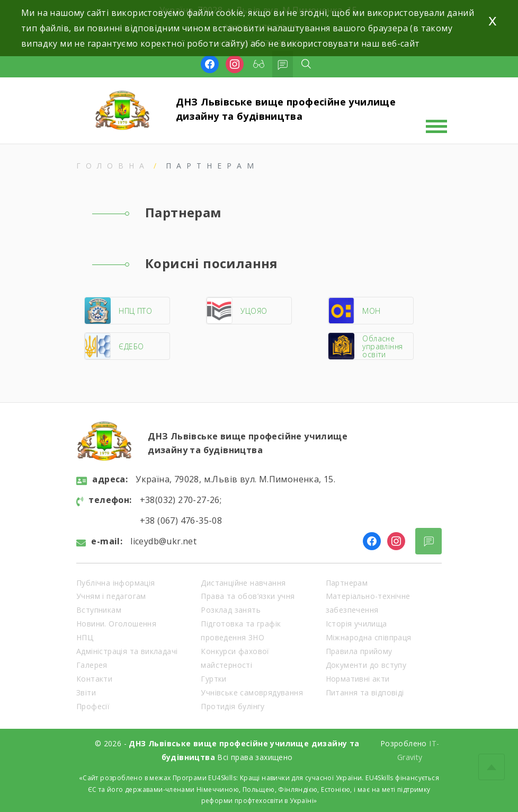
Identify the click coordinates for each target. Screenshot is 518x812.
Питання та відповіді (365, 692)
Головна (113, 166)
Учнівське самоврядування (252, 692)
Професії (93, 706)
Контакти (94, 679)
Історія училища (356, 624)
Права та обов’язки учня (248, 596)
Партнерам (347, 583)
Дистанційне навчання (243, 583)
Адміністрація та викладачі (127, 651)
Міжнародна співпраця (369, 637)
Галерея (92, 665)
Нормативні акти (358, 679)
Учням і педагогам (111, 596)
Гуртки (213, 679)
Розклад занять (231, 610)
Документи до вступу (366, 665)
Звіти (86, 692)
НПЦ (85, 637)
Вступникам (99, 610)
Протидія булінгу (233, 706)
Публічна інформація (116, 583)
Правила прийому (359, 651)
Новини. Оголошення (116, 624)
